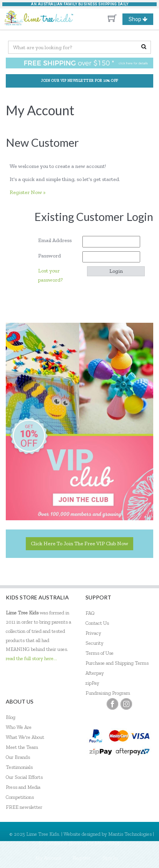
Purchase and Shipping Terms (117, 663)
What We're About (25, 737)
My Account (48, 858)
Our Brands (18, 757)
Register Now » (28, 192)
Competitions (20, 797)
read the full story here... (31, 658)
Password (52, 256)
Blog (11, 717)
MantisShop (108, 843)
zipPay (92, 683)
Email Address (58, 240)
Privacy (93, 633)
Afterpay (95, 673)
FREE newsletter (24, 807)
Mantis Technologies (130, 834)
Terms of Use (100, 653)
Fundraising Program (108, 693)
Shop (141, 19)
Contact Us (97, 623)
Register (82, 858)
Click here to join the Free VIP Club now (79, 544)
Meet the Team (22, 747)
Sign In (110, 858)
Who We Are (19, 727)
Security (95, 643)
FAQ (90, 613)
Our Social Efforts (24, 777)
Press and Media (23, 787)
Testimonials (19, 767)
